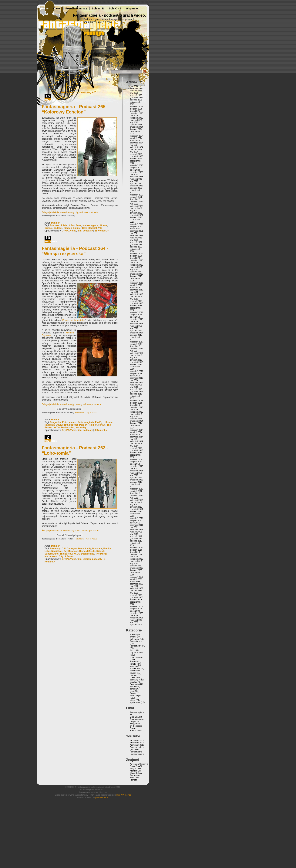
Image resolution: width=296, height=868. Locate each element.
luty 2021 (134, 240)
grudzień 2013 (136, 450)
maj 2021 (134, 233)
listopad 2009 (136, 570)
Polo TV (83, 425)
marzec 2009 (136, 591)
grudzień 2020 (136, 244)
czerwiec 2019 (136, 290)
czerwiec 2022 (136, 201)
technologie (135, 696)
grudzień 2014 (136, 421)
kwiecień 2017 (136, 353)
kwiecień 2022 (136, 206)
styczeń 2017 (136, 360)
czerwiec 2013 (136, 466)
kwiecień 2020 (136, 265)
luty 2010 (134, 563)
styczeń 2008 (136, 624)
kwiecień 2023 (136, 177)
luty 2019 (134, 299)
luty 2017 (134, 358)
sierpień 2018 (136, 315)
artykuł (133, 637)
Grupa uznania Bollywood (137, 720)
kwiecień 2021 (136, 235)
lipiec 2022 (135, 199)
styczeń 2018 (136, 330)
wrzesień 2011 (137, 518)
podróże (134, 682)
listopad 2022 (136, 188)
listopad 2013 (136, 453)
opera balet (135, 677)
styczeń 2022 (136, 213)
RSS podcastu (136, 730)
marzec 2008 (136, 620)
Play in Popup (91, 413)
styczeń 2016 (136, 389)
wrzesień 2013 (137, 459)
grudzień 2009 (136, 568)
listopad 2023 (136, 159)
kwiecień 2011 (136, 529)
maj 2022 (134, 204)
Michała (70, 333)
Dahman (56, 223)
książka (87, 559)
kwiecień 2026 (136, 88)
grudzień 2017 (136, 333)
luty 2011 (134, 534)
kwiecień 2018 (136, 324)
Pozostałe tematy (76, 8)
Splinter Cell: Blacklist (85, 228)
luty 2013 (134, 475)
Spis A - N (98, 8)
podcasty (88, 231)
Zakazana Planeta (134, 779)
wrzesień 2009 (137, 577)
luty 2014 (134, 446)
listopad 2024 (136, 129)
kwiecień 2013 (136, 471)
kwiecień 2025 (136, 118)
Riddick (68, 228)
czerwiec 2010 (136, 554)
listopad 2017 (136, 335)
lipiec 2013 (135, 464)
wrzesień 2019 (137, 283)
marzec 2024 (136, 149)
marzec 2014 (136, 444)
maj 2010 (134, 557)
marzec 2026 (136, 91)
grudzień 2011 (136, 509)
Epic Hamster (69, 422)
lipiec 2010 (135, 552)
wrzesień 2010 (137, 548)
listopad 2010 (136, 541)
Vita (100, 228)
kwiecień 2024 (136, 147)
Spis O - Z (115, 8)
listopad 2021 (136, 217)
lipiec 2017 (135, 346)
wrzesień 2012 (137, 489)
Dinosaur (97, 549)
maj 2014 (134, 439)
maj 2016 (134, 380)
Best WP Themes (124, 795)
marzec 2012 (136, 502)
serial (132, 689)
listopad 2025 (136, 100)
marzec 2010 (136, 561)
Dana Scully (85, 549)
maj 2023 (134, 174)
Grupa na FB (136, 717)
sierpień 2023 (136, 168)
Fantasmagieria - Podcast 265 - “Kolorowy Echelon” (75, 109)
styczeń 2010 (136, 566)
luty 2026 (134, 93)
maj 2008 (134, 615)
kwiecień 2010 (136, 559)
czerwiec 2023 (136, 172)
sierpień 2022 (136, 197)
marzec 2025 (136, 120)
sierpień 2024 (136, 138)
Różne (133, 686)
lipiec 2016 (135, 376)
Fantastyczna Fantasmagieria (137, 753)
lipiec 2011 (135, 523)
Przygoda (134, 684)
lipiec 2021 (135, 229)
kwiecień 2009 (136, 588)
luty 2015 (134, 416)
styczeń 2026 (136, 95)
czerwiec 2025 (136, 113)
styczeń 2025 (136, 125)
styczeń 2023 (136, 183)
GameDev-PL (136, 766)
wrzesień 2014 (137, 430)
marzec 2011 (136, 532)
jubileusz (134, 662)
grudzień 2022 (136, 186)
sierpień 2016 (136, 373)
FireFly (99, 422)
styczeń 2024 (136, 154)
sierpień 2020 (136, 256)
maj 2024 (134, 145)
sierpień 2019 (136, 285)
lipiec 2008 (135, 611)
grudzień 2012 (136, 480)
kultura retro (135, 668)
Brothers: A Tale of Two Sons (66, 225)
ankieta (133, 634)
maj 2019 (134, 292)
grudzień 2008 (136, 597)
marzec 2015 (136, 414)
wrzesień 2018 (137, 312)
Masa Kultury (136, 773)
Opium (133, 728)
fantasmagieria (91, 225)
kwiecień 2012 (136, 500)
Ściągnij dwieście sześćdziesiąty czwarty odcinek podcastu (71, 404)
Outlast (48, 228)
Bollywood (135, 639)
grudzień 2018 (136, 303)
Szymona (46, 335)
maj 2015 (134, 410)
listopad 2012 (136, 482)
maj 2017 (134, 351)
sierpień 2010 (136, 550)
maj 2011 (134, 527)
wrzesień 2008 (137, 606)
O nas (57, 8)
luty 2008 (134, 622)
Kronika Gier (136, 771)
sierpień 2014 (136, 432)
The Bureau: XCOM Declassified (77, 554)
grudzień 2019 (136, 274)
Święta (133, 693)
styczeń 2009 (136, 595)
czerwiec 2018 (136, 319)
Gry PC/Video (69, 231)
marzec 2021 (136, 238)
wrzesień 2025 (137, 106)
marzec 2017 (136, 355)
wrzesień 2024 (137, 136)
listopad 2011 (136, 511)
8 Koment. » (101, 430)
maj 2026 (134, 86)
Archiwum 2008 (137, 740)
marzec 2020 (136, 267)
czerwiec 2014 (136, 437)
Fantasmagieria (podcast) (137, 748)
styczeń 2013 (136, 477)
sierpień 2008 (136, 609)
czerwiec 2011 (136, 525)
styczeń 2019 (136, 301)
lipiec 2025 (135, 111)
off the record (136, 726)
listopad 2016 (136, 364)
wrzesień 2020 (137, 254)
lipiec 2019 (135, 287)
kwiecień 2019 (136, 294)
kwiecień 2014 (136, 441)
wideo (133, 700)
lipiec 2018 (135, 317)
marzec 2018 (136, 326)
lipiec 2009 (135, 581)
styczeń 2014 (136, 448)
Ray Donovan (71, 551)
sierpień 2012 (136, 491)
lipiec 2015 (135, 405)
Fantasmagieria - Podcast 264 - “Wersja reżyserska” (75, 251)
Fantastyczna (136, 641)
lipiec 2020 (135, 258)
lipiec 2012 (135, 493)
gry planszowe (136, 657)
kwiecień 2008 (136, 618)
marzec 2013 (136, 473)
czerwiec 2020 (136, 260)
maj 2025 (134, 116)
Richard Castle (87, 551)
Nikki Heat (57, 551)
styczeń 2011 (136, 536)
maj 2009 (134, 586)
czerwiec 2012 (136, 496)
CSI (64, 549)
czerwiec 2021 (136, 231)
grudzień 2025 (136, 97)
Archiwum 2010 (137, 745)
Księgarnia (135, 724)
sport (132, 691)
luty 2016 (134, 387)
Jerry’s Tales (136, 768)
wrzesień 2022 (137, 195)
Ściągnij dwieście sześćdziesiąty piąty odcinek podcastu (70, 212)
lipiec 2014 (135, 434)
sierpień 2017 (136, 344)
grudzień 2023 (136, 156)
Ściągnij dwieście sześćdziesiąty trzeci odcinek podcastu (70, 531)
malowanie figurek (135, 672)
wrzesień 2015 (137, 401)
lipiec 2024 (135, 140)
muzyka (133, 675)
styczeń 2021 (136, 242)
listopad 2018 (136, 306)
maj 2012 (134, 498)
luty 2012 (134, 505)
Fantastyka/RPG (138, 646)
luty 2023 (134, 181)
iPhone (103, 225)
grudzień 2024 (136, 127)
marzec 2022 (136, 208)
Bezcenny (55, 549)
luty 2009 (134, 593)
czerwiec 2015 (136, 407)
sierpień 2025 (136, 109)
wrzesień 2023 (137, 165)
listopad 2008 (136, 600)
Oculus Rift (62, 425)
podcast (58, 228)
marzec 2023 (136, 179)
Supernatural (52, 554)
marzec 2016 (136, 385)
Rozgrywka (135, 775)
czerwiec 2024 (136, 143)
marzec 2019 (136, 296)
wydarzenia (135, 702)
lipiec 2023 (135, 170)
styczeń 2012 (136, 507)
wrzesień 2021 (137, 224)
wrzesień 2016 (137, 371)
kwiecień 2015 (136, 412)
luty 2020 (134, 269)
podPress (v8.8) (102, 798)
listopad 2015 (136, 394)
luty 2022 (134, 211)
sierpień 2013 (136, 462)
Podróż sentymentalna (74, 320)
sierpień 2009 (136, 579)
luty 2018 (134, 328)
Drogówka (55, 422)
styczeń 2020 (136, 272)
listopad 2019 (136, 276)
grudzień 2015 (136, 391)
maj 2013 (134, 468)
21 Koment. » (102, 231)
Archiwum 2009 (137, 743)
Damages (72, 549)
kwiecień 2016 (136, 382)
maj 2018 (134, 321)
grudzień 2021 (136, 215)
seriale (102, 425)
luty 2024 (134, 152)
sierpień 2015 (136, 403)
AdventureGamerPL (139, 764)
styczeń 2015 (136, 419)
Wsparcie (132, 8)
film (80, 231)
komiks (133, 664)
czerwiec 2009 (136, 584)
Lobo (47, 551)
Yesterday (81, 427)
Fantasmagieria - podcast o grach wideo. (109, 15)
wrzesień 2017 (137, 342)
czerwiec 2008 (136, 613)
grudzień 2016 (136, 362)
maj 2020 (134, 263)
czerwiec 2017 (136, 349)
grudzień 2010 (136, 539)
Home (45, 8)
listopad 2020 (136, 247)
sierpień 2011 (136, 520)
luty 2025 (134, 122)
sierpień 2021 (136, 226)
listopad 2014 (136, 423)
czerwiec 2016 (136, 378)
